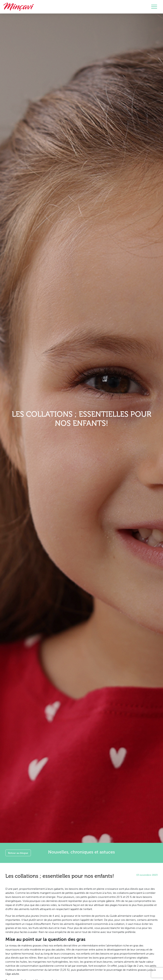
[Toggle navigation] (154, 7)
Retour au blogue (18, 853)
